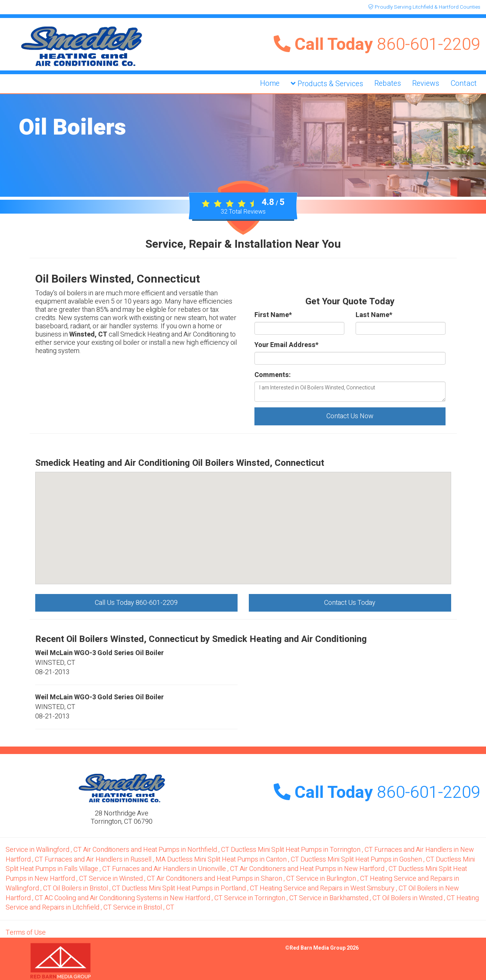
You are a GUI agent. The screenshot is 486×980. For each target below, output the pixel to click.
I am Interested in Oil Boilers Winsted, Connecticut (350, 392)
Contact (464, 83)
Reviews (426, 83)
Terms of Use (26, 933)
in (44, 850)
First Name (273, 315)
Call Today (377, 45)
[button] (268, 476)
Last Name (374, 315)
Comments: (273, 375)
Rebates (388, 83)
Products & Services (327, 84)
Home (270, 83)
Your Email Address (286, 345)
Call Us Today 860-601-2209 (136, 603)
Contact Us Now (350, 416)
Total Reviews (243, 212)
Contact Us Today (350, 603)
